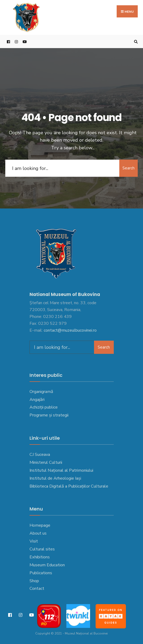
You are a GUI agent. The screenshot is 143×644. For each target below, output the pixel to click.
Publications (41, 573)
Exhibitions (40, 557)
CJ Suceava (40, 455)
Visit (34, 541)
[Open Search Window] (135, 42)
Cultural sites (42, 549)
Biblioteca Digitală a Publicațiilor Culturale (69, 486)
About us (38, 533)
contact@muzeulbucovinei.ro (70, 330)
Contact (37, 589)
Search (129, 168)
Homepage (40, 525)
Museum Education (47, 565)
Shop (34, 581)
